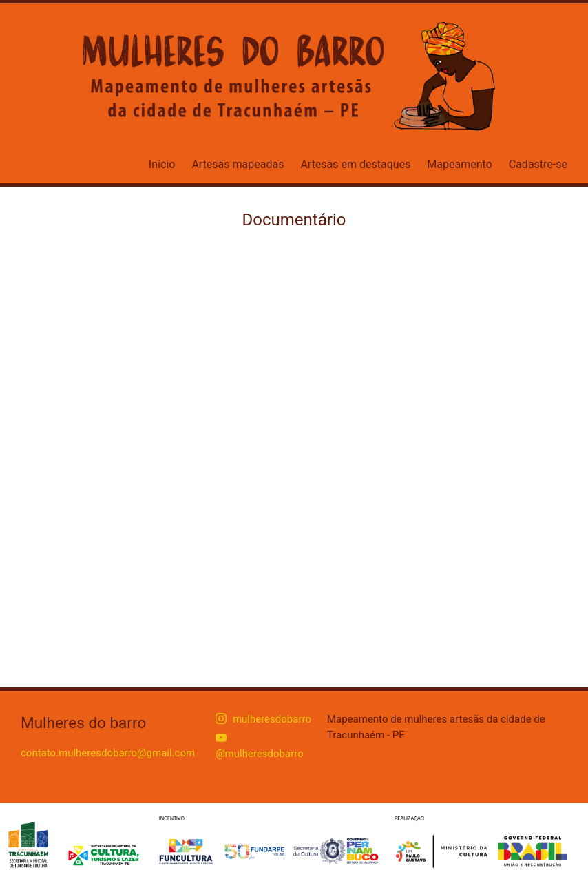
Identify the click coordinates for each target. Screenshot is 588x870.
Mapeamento (459, 164)
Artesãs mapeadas (238, 164)
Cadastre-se (538, 164)
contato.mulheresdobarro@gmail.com (108, 753)
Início (162, 164)
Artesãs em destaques (355, 164)
